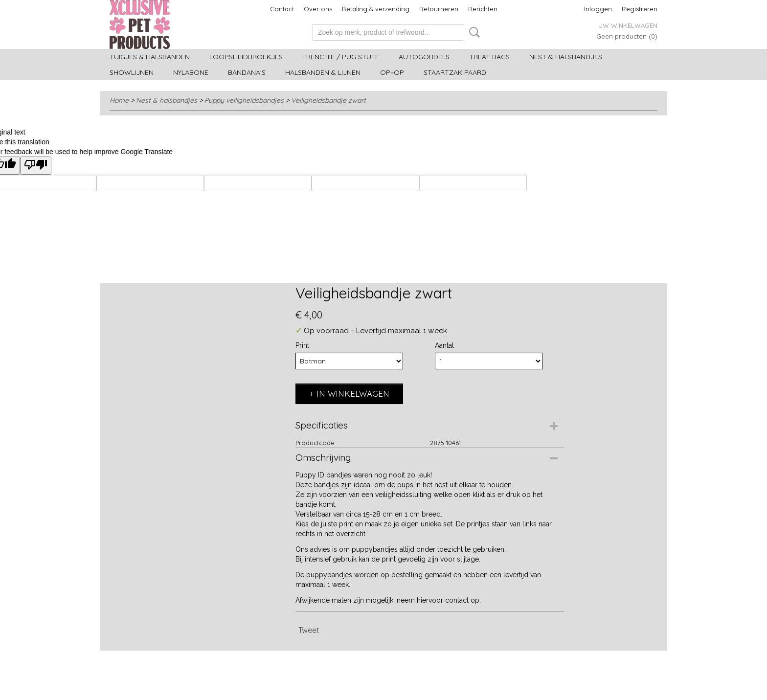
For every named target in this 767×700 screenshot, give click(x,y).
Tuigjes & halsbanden (150, 57)
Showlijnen (132, 72)
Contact (282, 9)
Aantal (444, 345)
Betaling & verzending (376, 9)
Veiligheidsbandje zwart (328, 100)
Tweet (309, 630)
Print (302, 345)
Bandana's (247, 72)
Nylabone (191, 72)
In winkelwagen (353, 394)
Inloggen (598, 9)
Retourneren (439, 9)
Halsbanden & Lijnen (323, 72)
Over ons (318, 9)
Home (119, 100)
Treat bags (489, 57)
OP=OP (392, 72)
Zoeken (473, 32)
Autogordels (424, 57)
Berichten (483, 9)
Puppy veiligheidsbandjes (244, 100)
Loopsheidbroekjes (246, 57)
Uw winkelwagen (628, 25)
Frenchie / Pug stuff (341, 57)
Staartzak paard (455, 72)
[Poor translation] (36, 166)
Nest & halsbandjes (566, 57)
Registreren (640, 9)
